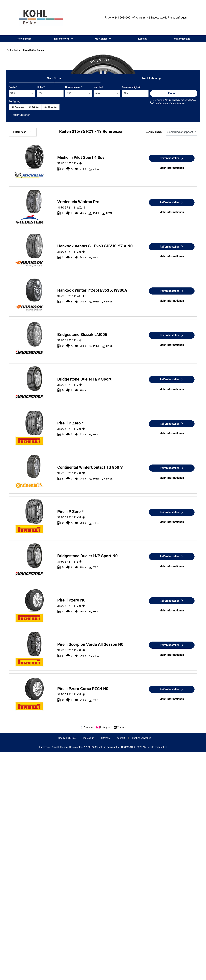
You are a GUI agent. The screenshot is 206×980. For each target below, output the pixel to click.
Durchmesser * (74, 87)
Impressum (88, 738)
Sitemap (105, 738)
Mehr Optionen (19, 115)
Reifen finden (24, 39)
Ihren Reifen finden (34, 50)
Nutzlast (98, 87)
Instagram (104, 727)
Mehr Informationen (172, 168)
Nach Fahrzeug (151, 78)
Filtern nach (23, 132)
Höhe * (41, 87)
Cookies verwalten (142, 738)
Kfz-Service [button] (102, 39)
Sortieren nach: (154, 132)
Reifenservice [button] (62, 39)
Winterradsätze (182, 39)
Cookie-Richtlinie (67, 738)
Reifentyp (14, 102)
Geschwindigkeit (131, 87)
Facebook (87, 727)
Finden (174, 93)
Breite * (13, 87)
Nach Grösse (55, 78)
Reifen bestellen (172, 158)
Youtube (120, 727)
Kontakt (142, 39)
